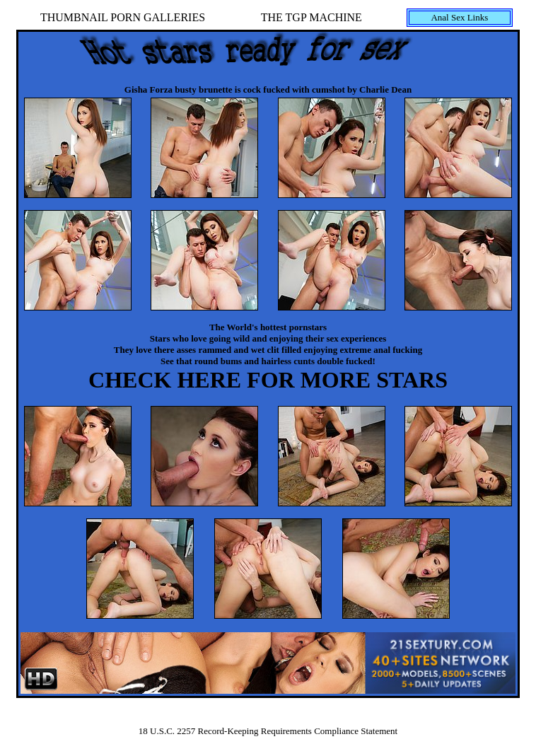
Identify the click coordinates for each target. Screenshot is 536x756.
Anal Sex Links (459, 17)
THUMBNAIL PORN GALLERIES (123, 17)
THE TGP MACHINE (311, 17)
